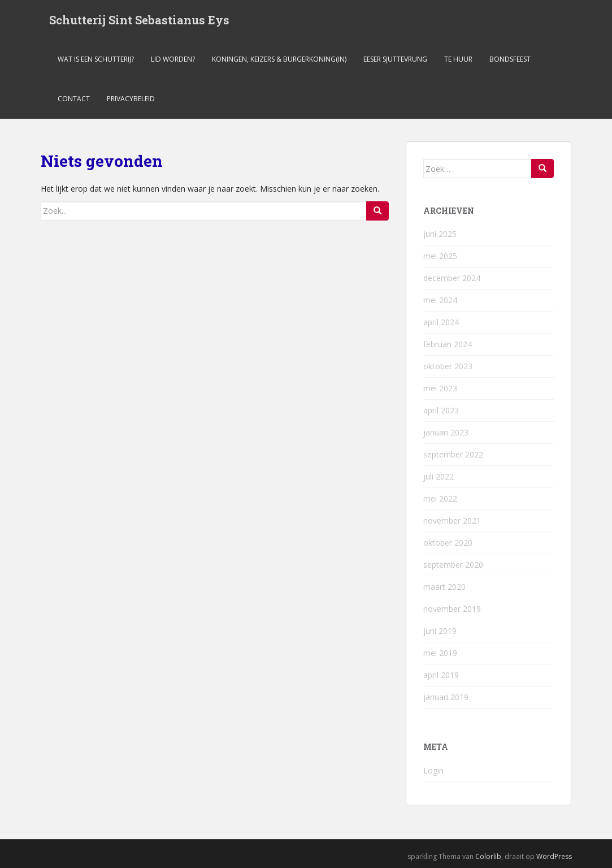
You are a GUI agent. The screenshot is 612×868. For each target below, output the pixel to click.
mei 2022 (440, 498)
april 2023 (441, 410)
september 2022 (453, 454)
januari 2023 (446, 432)
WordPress (554, 856)
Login (433, 770)
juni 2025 (440, 234)
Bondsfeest (510, 59)
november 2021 (452, 521)
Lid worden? (173, 59)
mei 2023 (440, 388)
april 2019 (441, 675)
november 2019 (452, 609)
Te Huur (458, 59)
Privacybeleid (131, 99)
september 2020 (453, 565)
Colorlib (488, 856)
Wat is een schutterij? (96, 59)
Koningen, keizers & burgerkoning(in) (279, 59)
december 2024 (452, 278)
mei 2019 (440, 653)
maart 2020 (444, 587)
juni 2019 (440, 631)
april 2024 (441, 322)
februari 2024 (448, 344)
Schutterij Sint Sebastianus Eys (139, 20)
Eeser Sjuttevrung (395, 59)
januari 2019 (446, 697)
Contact (74, 99)
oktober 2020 (448, 543)
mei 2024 (440, 300)
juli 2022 (439, 476)
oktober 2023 (448, 366)
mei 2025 (440, 256)
